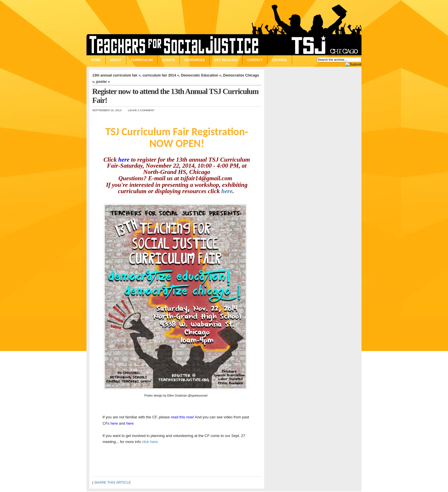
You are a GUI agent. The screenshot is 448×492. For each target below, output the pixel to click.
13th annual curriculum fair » (116, 75)
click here (150, 442)
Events (169, 60)
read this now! (182, 417)
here (124, 160)
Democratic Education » (201, 75)
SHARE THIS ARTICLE (113, 483)
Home (96, 60)
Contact (255, 60)
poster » (103, 82)
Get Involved (226, 60)
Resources (195, 60)
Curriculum (142, 60)
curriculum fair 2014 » (161, 75)
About (116, 60)
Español (280, 60)
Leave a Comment (141, 110)
